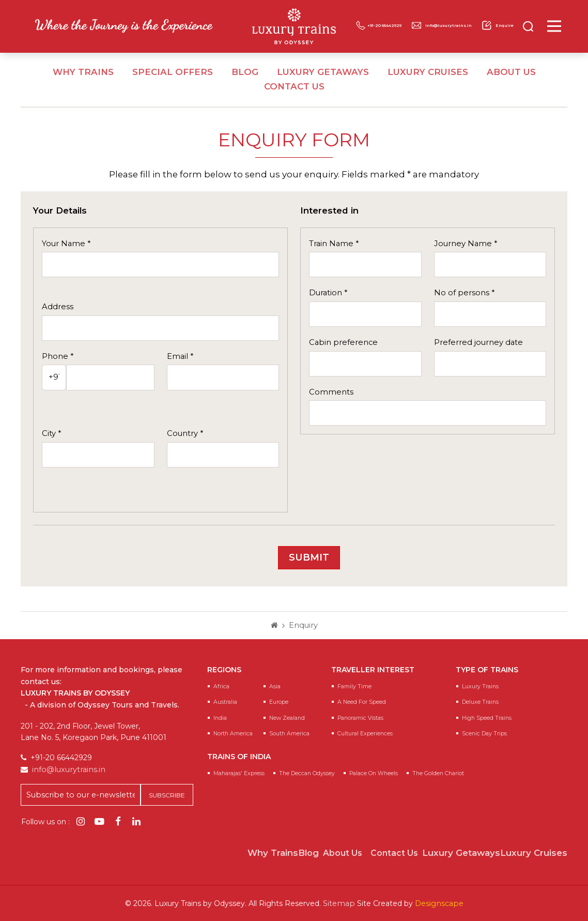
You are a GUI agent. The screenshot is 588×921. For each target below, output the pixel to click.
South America (289, 734)
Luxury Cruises (428, 72)
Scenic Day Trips (484, 734)
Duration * (328, 293)
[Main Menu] (568, 26)
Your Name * (66, 244)
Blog (245, 72)
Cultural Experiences (365, 734)
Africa (221, 686)
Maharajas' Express (239, 773)
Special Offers (173, 72)
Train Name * (334, 244)
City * (51, 433)
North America (233, 734)
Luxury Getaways (323, 72)
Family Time (354, 686)
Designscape (438, 903)
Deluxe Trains (480, 702)
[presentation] (223, 554)
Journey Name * (466, 244)
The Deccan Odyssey (307, 773)
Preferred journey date (478, 342)
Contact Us (294, 86)
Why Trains (83, 72)
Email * (180, 356)
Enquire (493, 32)
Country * (185, 433)
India (220, 718)
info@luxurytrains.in (414, 32)
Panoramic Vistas (360, 718)
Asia (275, 686)
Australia (225, 702)
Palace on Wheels (374, 773)
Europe (279, 702)
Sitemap (340, 903)
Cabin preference (343, 342)
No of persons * (464, 293)
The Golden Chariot (438, 773)
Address (58, 307)
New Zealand (287, 718)
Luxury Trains (480, 686)
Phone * (58, 356)
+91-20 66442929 (441, 18)
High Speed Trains (487, 718)
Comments (331, 392)
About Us (511, 72)
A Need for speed (362, 702)
